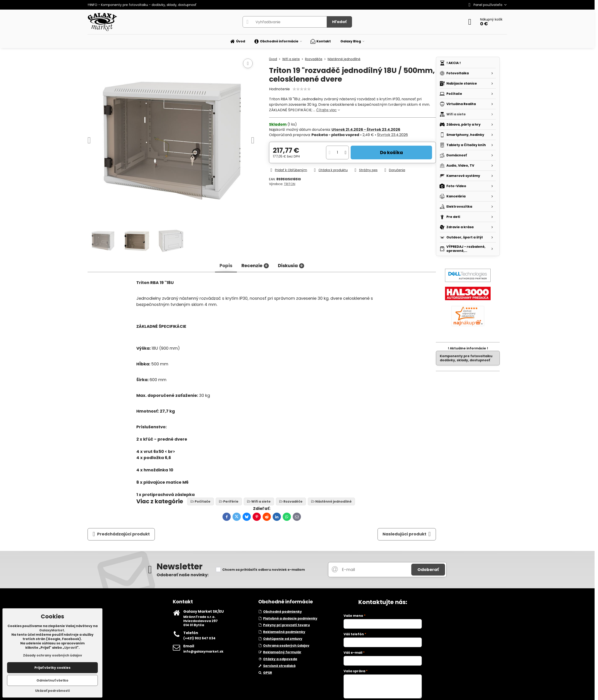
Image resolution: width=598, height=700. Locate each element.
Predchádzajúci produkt (121, 534)
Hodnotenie (279, 89)
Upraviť (71, 648)
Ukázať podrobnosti (52, 691)
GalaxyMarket (52, 630)
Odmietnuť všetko (52, 680)
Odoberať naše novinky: (183, 575)
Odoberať (428, 570)
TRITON (290, 184)
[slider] (302, 89)
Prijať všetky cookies (52, 668)
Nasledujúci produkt (407, 534)
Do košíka (391, 152)
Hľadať (339, 22)
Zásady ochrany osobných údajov (53, 655)
